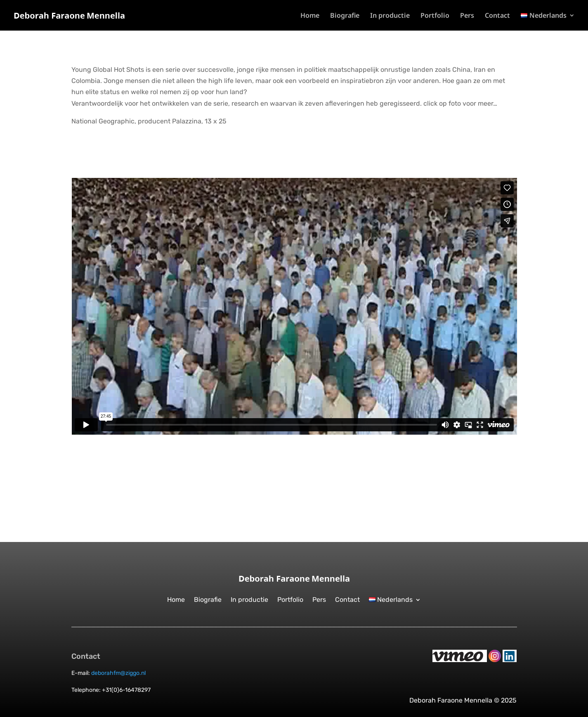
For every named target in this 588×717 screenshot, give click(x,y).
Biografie (345, 16)
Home (310, 16)
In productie (390, 16)
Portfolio (435, 16)
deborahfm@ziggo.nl (118, 673)
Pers (467, 16)
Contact (497, 16)
